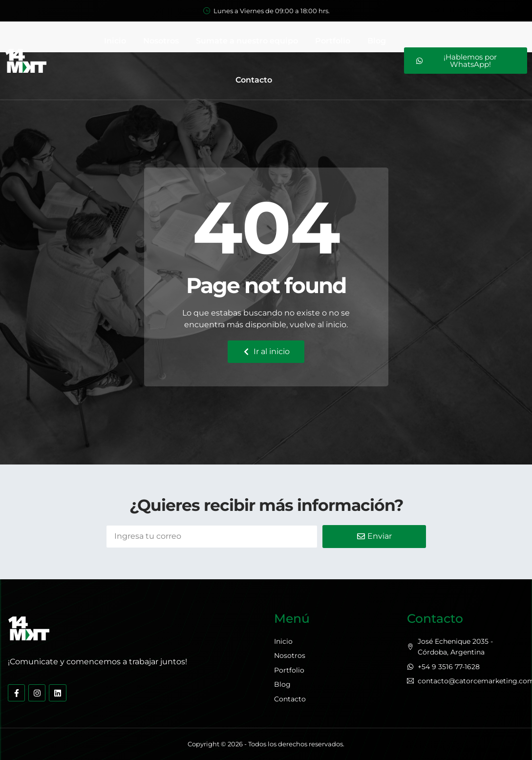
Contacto (254, 80)
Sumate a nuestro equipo (247, 41)
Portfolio (333, 41)
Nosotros (161, 41)
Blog (377, 41)
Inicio (115, 41)
